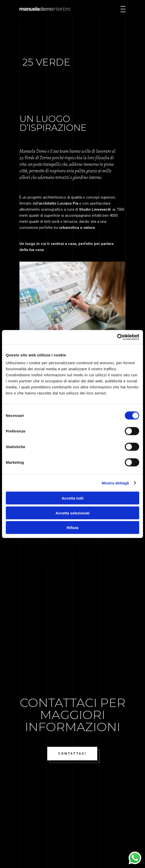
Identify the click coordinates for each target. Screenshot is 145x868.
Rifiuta (73, 528)
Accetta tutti (73, 498)
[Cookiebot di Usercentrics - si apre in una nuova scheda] (117, 337)
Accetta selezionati (72, 513)
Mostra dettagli (115, 483)
